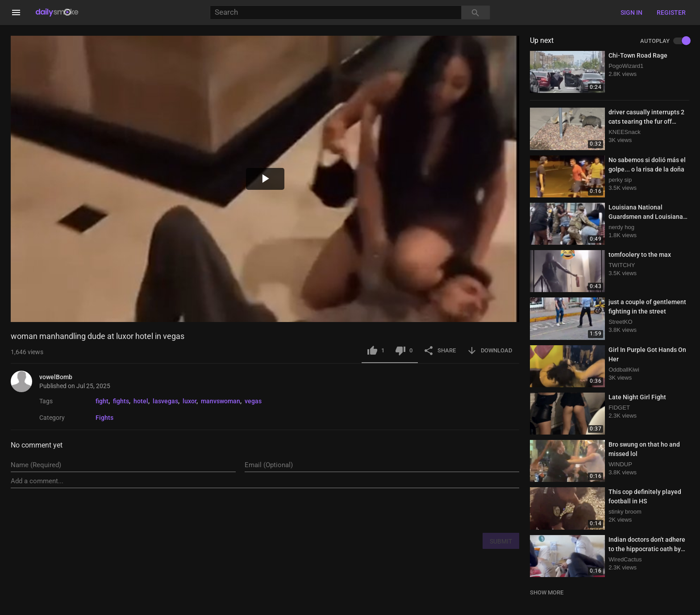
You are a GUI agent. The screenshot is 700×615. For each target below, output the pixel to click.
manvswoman (221, 401)
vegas (253, 401)
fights (121, 401)
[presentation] (451, 510)
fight (102, 401)
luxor (190, 401)
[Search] (335, 13)
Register (671, 13)
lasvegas (165, 401)
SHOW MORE (547, 592)
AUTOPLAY (665, 41)
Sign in (631, 13)
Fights (104, 418)
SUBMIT (501, 541)
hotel (141, 401)
